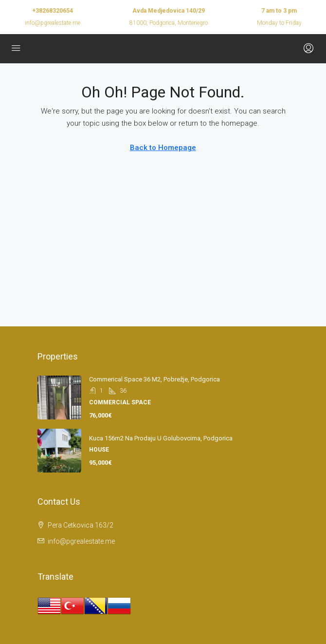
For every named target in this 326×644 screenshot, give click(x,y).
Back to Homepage (163, 148)
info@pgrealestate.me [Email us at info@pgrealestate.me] (81, 541)
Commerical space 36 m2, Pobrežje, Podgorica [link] (154, 379)
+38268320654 (53, 11)
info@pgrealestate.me (53, 23)
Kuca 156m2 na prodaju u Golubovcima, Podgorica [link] (161, 438)
